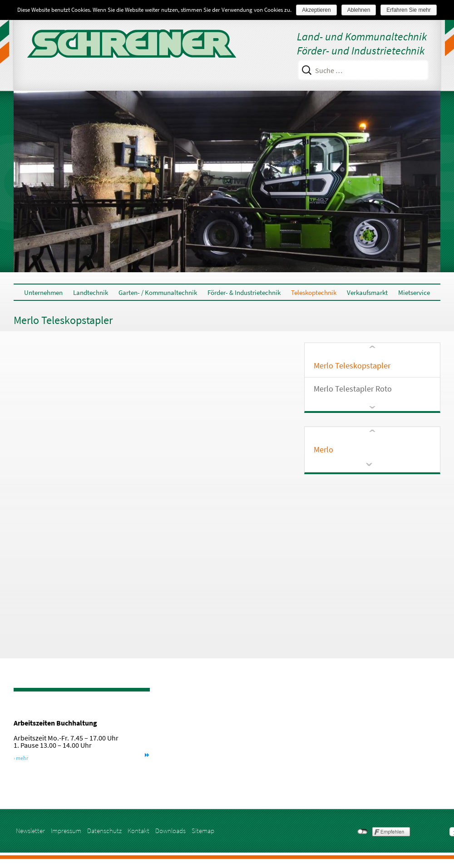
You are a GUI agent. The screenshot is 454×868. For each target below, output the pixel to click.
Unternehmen (43, 292)
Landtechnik (91, 292)
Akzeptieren (316, 10)
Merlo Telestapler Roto (353, 389)
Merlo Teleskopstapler (352, 365)
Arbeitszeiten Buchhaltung (55, 723)
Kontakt (138, 831)
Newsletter (30, 831)
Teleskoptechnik (314, 292)
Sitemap (203, 831)
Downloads (170, 831)
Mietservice (414, 292)
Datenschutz (104, 831)
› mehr (21, 758)
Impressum (66, 831)
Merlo (323, 449)
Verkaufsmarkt (367, 292)
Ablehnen (359, 10)
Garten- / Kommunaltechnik (158, 292)
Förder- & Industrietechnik (244, 292)
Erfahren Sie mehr (408, 10)
